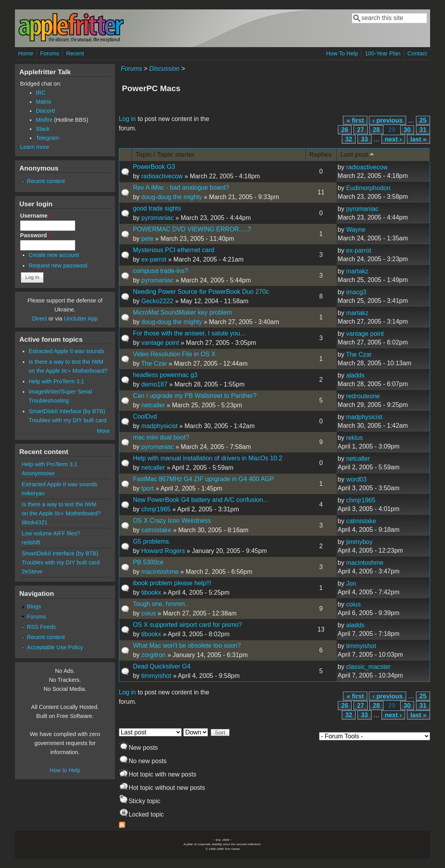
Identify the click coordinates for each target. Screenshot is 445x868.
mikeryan (33, 493)
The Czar (154, 363)
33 (365, 139)
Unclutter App (81, 319)
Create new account (54, 255)
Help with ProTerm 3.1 (57, 381)
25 (423, 120)
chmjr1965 (156, 509)
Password (35, 235)
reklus (355, 438)
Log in (128, 119)
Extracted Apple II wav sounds (67, 351)
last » (419, 139)
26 (345, 130)
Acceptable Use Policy (55, 647)
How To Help (342, 53)
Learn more (35, 147)
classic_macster (368, 667)
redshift (31, 542)
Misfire (44, 120)
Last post (358, 154)
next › (393, 139)
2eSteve (32, 571)
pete (147, 239)
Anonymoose (38, 473)
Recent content (46, 181)
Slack (43, 129)
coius (149, 613)
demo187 (154, 384)
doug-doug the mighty (172, 197)
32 (349, 139)
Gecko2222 (157, 301)
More (103, 431)
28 (376, 130)
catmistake (156, 530)
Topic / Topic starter (165, 155)
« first (355, 120)
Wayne (356, 230)
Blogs (34, 606)
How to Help (65, 770)
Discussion (164, 69)
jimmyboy (359, 542)
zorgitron (153, 655)
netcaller (153, 405)
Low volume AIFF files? (51, 533)
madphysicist (159, 426)
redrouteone (363, 396)
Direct (40, 319)
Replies (320, 155)
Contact (417, 53)
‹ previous (387, 120)
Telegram (47, 138)
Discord (45, 111)
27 (361, 130)
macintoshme (160, 572)
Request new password (58, 266)
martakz (357, 271)
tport (148, 488)
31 (423, 130)
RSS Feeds (42, 627)
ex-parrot (154, 259)
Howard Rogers (163, 551)
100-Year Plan (383, 53)
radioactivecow (162, 176)
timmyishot (361, 646)
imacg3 (356, 292)
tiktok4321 (35, 522)
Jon (351, 583)
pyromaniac (158, 218)
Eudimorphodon (368, 188)
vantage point (160, 343)
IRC (41, 93)
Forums (50, 53)
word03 (356, 479)
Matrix (43, 102)
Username (36, 216)
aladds (355, 375)
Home (26, 53)
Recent (75, 53)
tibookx (151, 592)
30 (407, 130)
